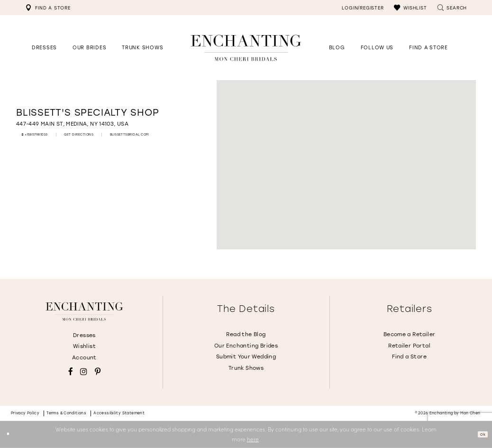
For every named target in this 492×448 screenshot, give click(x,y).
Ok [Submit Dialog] (479, 434)
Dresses (84, 335)
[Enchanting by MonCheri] (84, 311)
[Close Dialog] (11, 434)
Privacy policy (25, 413)
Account (84, 358)
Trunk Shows (246, 368)
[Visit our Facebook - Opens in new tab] (71, 372)
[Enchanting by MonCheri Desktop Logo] (246, 48)
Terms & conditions (66, 413)
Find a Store (409, 357)
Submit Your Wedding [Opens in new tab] (246, 357)
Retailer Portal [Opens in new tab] (409, 346)
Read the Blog (246, 334)
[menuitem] (48, 8)
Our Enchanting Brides (246, 346)
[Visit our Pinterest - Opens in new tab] (98, 372)
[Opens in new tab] (377, 48)
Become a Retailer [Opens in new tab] (410, 334)
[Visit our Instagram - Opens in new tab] (84, 372)
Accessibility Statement (119, 413)
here (253, 439)
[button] (410, 8)
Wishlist (84, 346)
